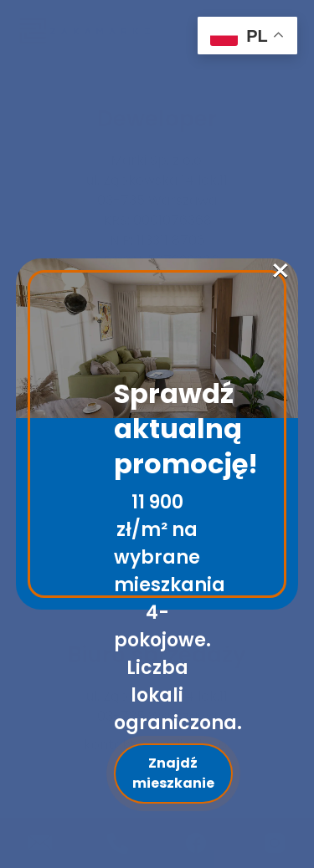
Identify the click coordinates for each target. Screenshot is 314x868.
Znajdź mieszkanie (173, 773)
